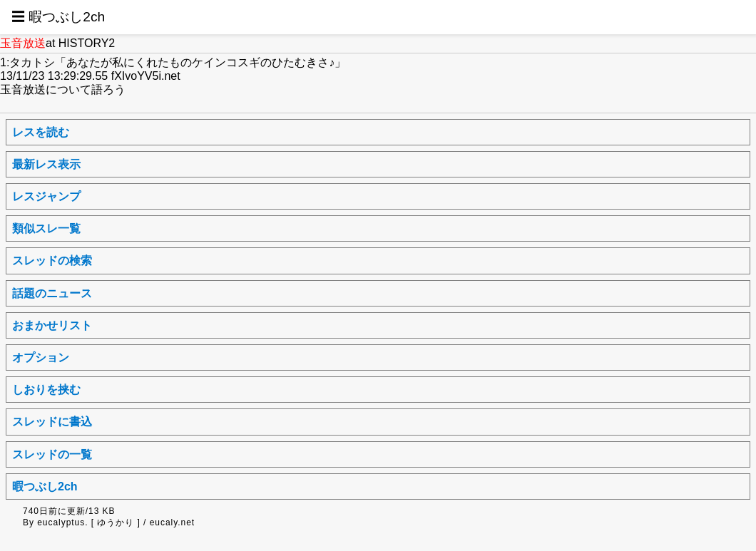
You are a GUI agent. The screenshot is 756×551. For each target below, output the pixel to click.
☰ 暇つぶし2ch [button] (58, 17)
